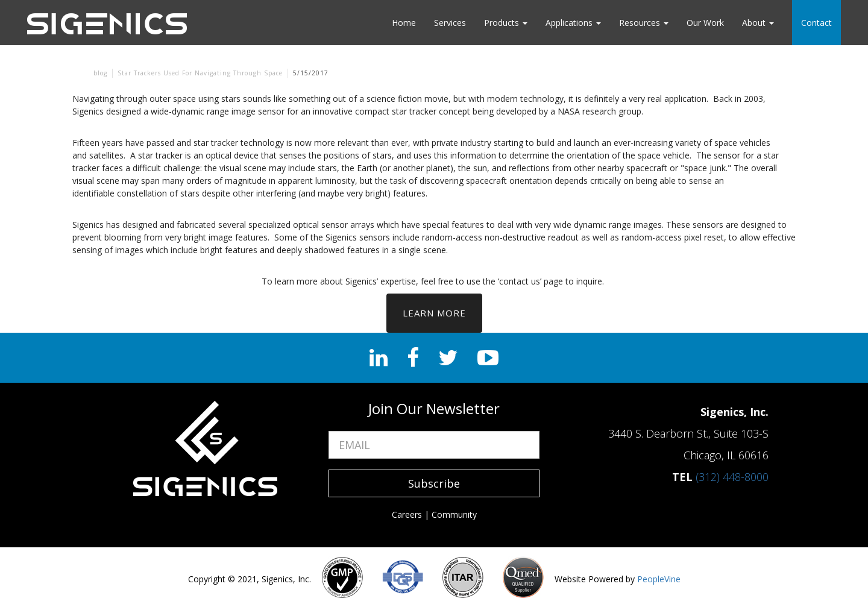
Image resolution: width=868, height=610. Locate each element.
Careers (407, 514)
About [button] (758, 23)
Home (404, 23)
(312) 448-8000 (732, 477)
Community (454, 514)
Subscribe (434, 483)
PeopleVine (659, 579)
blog (100, 73)
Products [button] (506, 23)
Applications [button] (573, 23)
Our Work (705, 23)
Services (450, 23)
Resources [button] (644, 23)
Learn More (434, 313)
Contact (816, 23)
